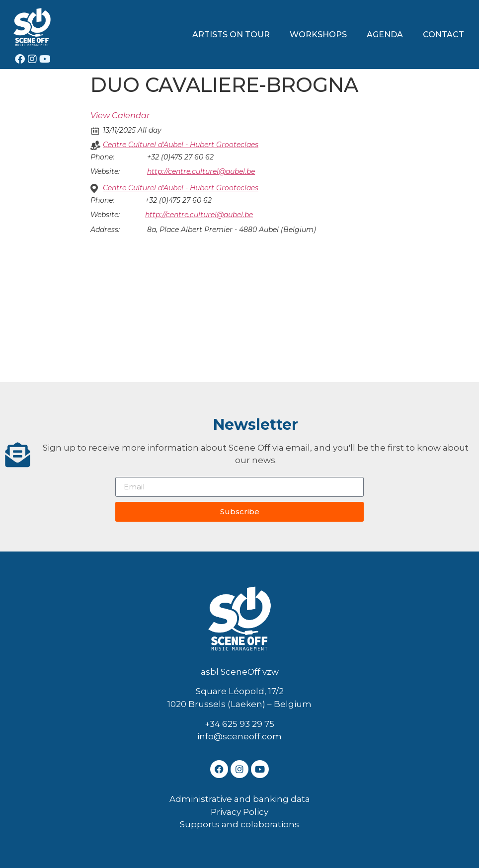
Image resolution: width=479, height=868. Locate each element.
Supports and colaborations (239, 824)
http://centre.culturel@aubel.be (201, 171)
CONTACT (443, 35)
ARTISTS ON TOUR (231, 35)
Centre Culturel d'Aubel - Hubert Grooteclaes (181, 145)
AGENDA (385, 35)
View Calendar (120, 116)
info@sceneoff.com (239, 736)
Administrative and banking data (240, 799)
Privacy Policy (239, 812)
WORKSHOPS (318, 35)
